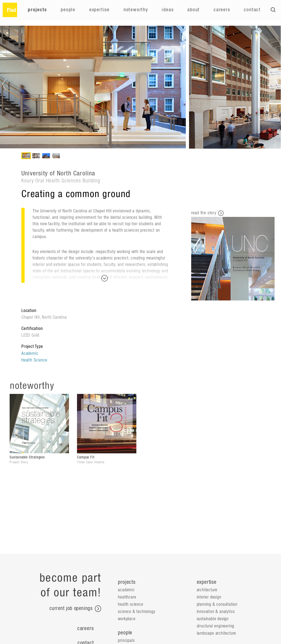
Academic (30, 353)
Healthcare (127, 597)
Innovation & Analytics (216, 612)
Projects (37, 10)
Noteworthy (136, 10)
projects (127, 582)
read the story (207, 213)
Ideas (168, 10)
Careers (222, 10)
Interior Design (209, 597)
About (194, 10)
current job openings (75, 609)
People (68, 10)
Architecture (207, 590)
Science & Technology (136, 612)
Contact (252, 10)
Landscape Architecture (217, 633)
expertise (207, 582)
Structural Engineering (216, 626)
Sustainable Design (213, 619)
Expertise (99, 10)
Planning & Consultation (217, 604)
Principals (126, 641)
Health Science (34, 360)
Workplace (127, 619)
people (125, 633)
